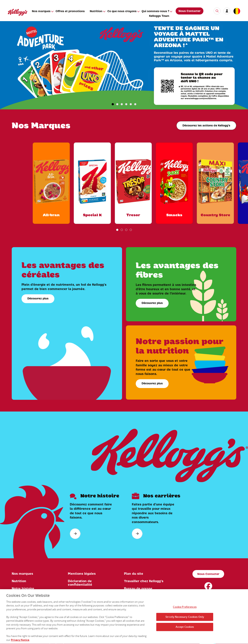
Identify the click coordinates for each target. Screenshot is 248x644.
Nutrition (96, 11)
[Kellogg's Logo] (14, 17)
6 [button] (135, 104)
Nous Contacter (190, 11)
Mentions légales (82, 574)
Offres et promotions (70, 11)
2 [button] (117, 104)
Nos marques (41, 11)
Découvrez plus (38, 299)
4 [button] (126, 104)
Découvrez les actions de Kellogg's (206, 126)
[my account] (227, 11)
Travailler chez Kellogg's (144, 581)
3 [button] (122, 104)
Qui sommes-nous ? (155, 11)
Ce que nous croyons (122, 11)
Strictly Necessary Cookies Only (185, 618)
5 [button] (131, 104)
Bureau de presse (138, 589)
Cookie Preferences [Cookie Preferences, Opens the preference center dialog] (185, 608)
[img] (124, 65)
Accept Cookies (185, 628)
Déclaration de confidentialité (80, 583)
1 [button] (113, 104)
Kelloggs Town (159, 16)
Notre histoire (23, 589)
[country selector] (237, 11)
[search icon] (217, 11)
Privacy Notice (20, 641)
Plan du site (134, 574)
